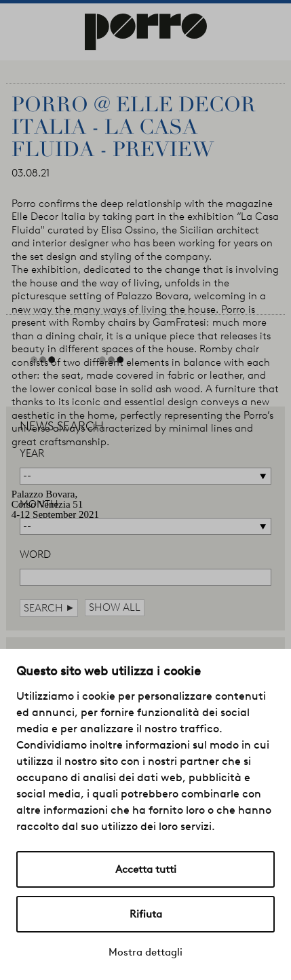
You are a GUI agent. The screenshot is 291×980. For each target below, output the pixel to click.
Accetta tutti (146, 869)
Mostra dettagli (145, 952)
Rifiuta (146, 914)
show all (115, 607)
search (49, 608)
